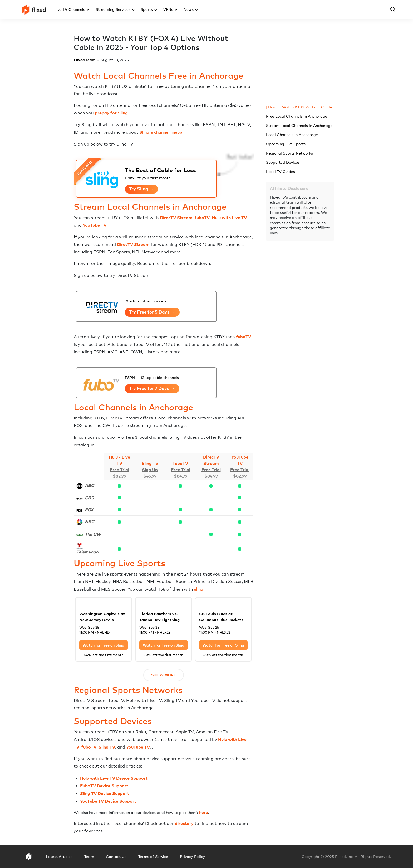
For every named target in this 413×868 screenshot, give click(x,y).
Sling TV (150, 463)
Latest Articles (59, 857)
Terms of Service (153, 857)
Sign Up (150, 470)
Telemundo (87, 552)
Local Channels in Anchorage (292, 135)
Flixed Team (85, 60)
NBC (90, 522)
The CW (93, 534)
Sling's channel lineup (161, 132)
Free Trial (119, 470)
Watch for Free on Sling (104, 645)
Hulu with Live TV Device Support (114, 778)
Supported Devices (283, 162)
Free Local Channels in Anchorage (297, 116)
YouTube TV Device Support (108, 801)
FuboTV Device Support (104, 786)
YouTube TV (95, 225)
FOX (89, 510)
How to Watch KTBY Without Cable (300, 107)
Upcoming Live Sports (286, 144)
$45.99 (150, 476)
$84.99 (181, 476)
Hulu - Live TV (119, 460)
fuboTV (202, 218)
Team (89, 857)
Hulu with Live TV (229, 218)
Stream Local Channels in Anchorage (299, 125)
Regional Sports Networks (289, 153)
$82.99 (119, 476)
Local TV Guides (281, 172)
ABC (89, 485)
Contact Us (116, 857)
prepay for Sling (111, 113)
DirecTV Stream (176, 218)
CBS (89, 498)
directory (184, 823)
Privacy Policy (192, 857)
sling (199, 589)
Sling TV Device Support (105, 793)
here (204, 812)
